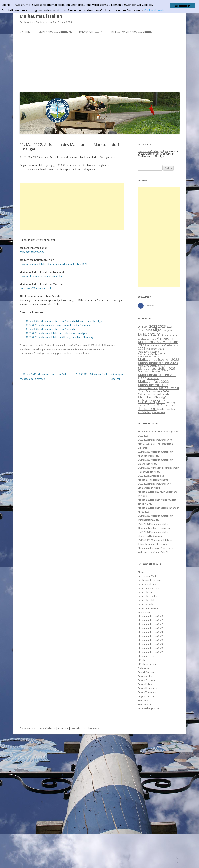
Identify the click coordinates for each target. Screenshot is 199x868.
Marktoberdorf (27, 353)
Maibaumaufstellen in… (92, 32)
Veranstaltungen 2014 (149, 708)
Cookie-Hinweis (92, 728)
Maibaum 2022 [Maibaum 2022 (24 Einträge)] (150, 342)
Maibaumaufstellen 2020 (150, 628)
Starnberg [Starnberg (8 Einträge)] (171, 402)
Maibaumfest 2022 (98, 349)
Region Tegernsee (147, 692)
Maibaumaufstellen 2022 (64, 345)
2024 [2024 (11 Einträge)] (169, 327)
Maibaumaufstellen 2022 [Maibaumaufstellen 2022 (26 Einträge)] (159, 359)
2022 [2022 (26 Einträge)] (153, 326)
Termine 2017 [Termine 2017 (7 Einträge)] (169, 405)
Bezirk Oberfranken (148, 596)
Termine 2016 (145, 704)
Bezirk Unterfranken (148, 608)
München (143, 660)
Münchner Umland (147, 664)
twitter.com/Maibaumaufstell (35, 288)
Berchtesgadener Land (149, 580)
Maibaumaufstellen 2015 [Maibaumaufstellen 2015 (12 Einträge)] (151, 354)
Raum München (146, 672)
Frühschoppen (39, 349)
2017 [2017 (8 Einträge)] (146, 327)
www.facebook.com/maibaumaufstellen (41, 276)
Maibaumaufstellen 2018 (150, 620)
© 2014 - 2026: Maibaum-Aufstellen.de (38, 728)
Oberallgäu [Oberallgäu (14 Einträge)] (161, 397)
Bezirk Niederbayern (148, 588)
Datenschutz (76, 728)
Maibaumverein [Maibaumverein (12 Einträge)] (146, 394)
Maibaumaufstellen (41, 16)
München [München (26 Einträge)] (146, 397)
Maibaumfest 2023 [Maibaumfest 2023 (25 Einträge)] (153, 385)
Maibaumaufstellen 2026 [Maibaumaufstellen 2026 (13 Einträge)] (153, 371)
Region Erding (145, 684)
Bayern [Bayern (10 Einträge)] (168, 331)
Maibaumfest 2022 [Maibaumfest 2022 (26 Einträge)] (153, 381)
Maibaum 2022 (55, 349)
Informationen (145, 612)
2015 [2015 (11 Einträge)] (141, 327)
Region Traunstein (147, 696)
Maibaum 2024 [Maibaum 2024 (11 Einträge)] (155, 346)
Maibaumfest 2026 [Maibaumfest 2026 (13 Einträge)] (157, 391)
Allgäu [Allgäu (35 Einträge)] (158, 330)
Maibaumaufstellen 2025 (150, 648)
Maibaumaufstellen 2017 (150, 616)
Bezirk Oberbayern (148, 592)
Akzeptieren (183, 6)
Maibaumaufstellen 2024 (150, 644)
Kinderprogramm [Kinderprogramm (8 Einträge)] (169, 335)
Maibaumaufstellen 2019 (150, 624)
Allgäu (48, 345)
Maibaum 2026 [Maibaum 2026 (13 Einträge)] (155, 349)
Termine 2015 (145, 700)
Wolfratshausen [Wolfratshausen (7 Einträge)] (159, 413)
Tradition (68, 353)
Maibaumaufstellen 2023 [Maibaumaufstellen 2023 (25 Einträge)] (158, 363)
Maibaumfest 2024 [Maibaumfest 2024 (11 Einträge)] (148, 388)
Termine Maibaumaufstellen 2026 (55, 32)
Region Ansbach (146, 676)
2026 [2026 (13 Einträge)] (149, 330)
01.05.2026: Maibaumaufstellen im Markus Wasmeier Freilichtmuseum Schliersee (156, 444)
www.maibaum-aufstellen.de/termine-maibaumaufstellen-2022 (53, 264)
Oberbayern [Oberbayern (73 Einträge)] (152, 401)
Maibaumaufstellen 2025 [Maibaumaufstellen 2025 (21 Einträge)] (157, 369)
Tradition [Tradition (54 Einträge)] (147, 408)
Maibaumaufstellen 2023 (150, 640)
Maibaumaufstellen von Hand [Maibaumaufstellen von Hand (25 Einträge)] (157, 376)
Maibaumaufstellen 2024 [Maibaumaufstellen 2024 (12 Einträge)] (151, 366)
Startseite (25, 32)
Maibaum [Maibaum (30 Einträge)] (164, 338)
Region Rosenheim (147, 688)
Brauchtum (25, 349)
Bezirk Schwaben (147, 604)
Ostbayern (143, 668)
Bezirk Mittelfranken (148, 584)
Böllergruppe (109, 345)
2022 (92, 345)
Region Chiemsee (147, 680)
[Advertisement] (100, 63)
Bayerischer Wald (147, 576)
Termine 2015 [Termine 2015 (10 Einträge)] (155, 405)
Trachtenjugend (54, 353)
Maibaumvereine (147, 656)
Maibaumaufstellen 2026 (150, 652)
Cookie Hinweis (154, 10)
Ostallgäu (40, 353)
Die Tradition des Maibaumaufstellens (132, 32)
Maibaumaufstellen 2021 (150, 632)
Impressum (63, 728)
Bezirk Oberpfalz (146, 600)
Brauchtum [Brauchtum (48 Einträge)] (149, 334)
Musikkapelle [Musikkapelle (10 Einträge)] (162, 394)
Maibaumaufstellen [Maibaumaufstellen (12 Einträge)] (148, 352)
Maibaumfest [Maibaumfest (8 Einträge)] (153, 378)
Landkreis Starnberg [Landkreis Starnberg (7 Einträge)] (147, 339)
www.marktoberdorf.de (32, 252)
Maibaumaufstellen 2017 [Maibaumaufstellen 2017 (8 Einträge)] (149, 357)
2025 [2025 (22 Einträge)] (142, 330)
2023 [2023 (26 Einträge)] (162, 326)
